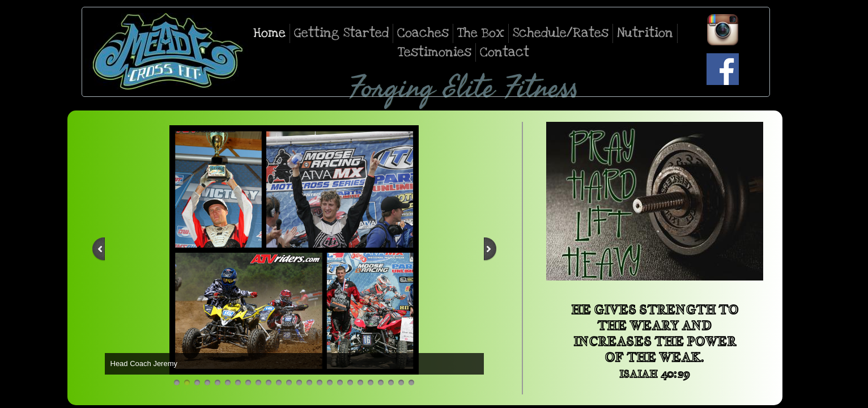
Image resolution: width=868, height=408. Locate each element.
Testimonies (435, 52)
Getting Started (341, 33)
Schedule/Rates (561, 33)
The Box (481, 33)
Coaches (423, 33)
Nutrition (645, 33)
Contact (505, 52)
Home (269, 33)
